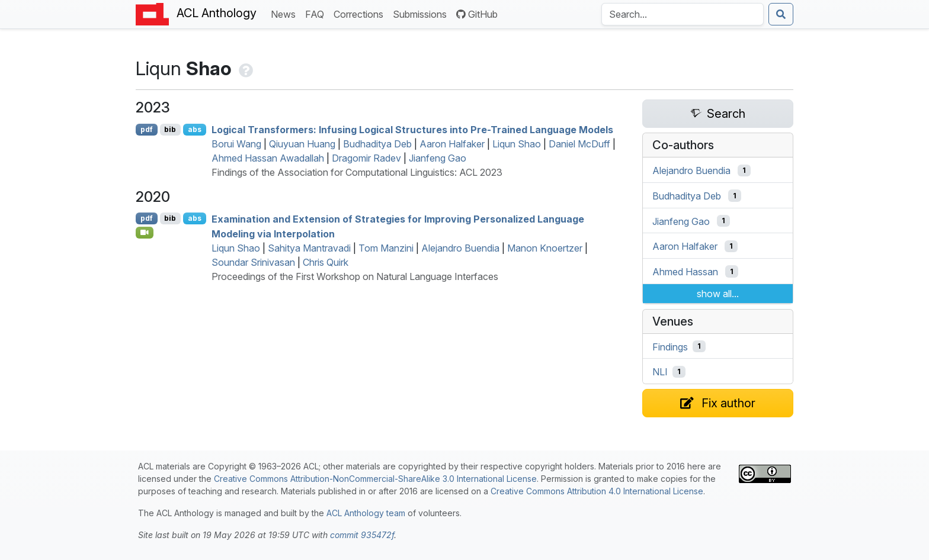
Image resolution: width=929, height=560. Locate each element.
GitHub (477, 14)
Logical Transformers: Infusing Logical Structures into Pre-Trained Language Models (412, 130)
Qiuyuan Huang (302, 144)
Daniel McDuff (579, 144)
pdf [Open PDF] (147, 129)
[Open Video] (145, 233)
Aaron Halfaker (452, 144)
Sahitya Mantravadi (309, 248)
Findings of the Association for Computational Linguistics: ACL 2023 (357, 172)
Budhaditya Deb (377, 144)
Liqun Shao (517, 144)
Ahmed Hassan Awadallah (268, 158)
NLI (660, 372)
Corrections (361, 13)
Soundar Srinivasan (253, 262)
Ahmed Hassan (685, 272)
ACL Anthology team (366, 513)
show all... (718, 294)
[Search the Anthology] (683, 14)
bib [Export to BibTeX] (170, 129)
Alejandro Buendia (460, 248)
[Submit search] (781, 14)
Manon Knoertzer (545, 248)
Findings (670, 346)
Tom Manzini (386, 248)
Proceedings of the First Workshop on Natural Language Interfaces (355, 276)
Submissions (422, 13)
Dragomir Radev (366, 158)
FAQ (317, 13)
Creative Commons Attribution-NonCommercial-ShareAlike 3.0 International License (375, 479)
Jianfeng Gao (438, 158)
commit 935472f (362, 535)
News (286, 13)
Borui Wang (236, 144)
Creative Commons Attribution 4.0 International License (597, 491)
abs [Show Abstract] (195, 129)
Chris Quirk (326, 262)
